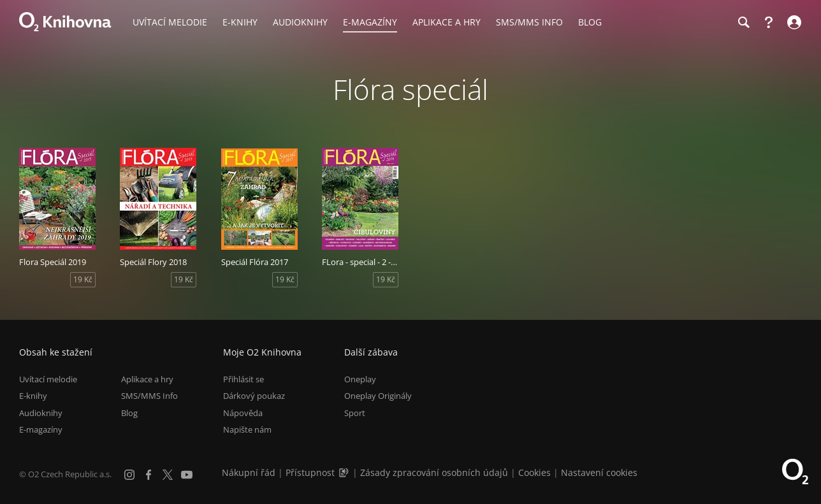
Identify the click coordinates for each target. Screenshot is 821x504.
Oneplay (360, 379)
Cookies (534, 472)
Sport (355, 413)
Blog (129, 413)
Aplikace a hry (147, 379)
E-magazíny (41, 429)
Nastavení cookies (599, 472)
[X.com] (168, 475)
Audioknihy (41, 413)
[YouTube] (187, 475)
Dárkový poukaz (254, 396)
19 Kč (83, 279)
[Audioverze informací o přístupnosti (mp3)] (345, 472)
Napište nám (247, 429)
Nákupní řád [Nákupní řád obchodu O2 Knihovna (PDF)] (249, 472)
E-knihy (33, 396)
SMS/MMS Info (149, 396)
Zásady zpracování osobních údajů (434, 472)
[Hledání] (743, 22)
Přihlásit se (243, 379)
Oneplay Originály (378, 396)
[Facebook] (149, 475)
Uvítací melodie (48, 379)
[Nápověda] (769, 22)
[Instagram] (129, 475)
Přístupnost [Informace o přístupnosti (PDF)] (310, 472)
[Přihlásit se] (793, 22)
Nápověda (243, 413)
